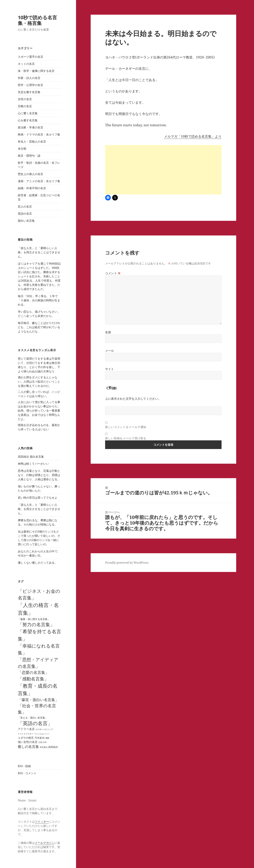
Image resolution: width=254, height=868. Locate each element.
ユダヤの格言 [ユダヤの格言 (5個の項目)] (26, 738)
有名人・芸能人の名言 (32, 141)
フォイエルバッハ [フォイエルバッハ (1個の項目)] (42, 734)
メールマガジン (45, 843)
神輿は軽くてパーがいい (33, 464)
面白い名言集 (26, 221)
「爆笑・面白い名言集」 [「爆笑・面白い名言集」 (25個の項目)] (38, 700)
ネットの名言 (26, 64)
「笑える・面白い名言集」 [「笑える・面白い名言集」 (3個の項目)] (33, 718)
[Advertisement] (163, 170)
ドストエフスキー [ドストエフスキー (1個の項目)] (26, 734)
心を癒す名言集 (28, 120)
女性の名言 (25, 99)
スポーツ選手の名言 (31, 57)
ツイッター (42, 822)
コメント (113, 273)
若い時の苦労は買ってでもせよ (38, 498)
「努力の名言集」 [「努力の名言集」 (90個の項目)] (36, 624)
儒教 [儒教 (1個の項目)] (47, 738)
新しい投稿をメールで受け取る (126, 438)
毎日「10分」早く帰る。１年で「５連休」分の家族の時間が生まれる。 (39, 300)
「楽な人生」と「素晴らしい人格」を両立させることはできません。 (39, 252)
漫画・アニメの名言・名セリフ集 (39, 181)
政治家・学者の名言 (31, 127)
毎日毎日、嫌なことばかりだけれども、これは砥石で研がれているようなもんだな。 (39, 327)
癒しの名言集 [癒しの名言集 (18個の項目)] (28, 747)
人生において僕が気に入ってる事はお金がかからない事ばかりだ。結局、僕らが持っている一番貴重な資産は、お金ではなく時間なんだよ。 (39, 411)
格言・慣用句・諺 (29, 156)
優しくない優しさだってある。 (38, 563)
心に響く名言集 (28, 113)
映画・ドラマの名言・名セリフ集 (39, 134)
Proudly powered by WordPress (127, 563)
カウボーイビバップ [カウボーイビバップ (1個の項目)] (44, 729)
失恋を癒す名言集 (29, 92)
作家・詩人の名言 (29, 78)
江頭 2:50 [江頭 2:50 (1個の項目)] (42, 742)
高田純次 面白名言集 (31, 457)
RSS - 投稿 (24, 766)
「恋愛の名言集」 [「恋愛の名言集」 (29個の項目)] (33, 672)
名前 (108, 332)
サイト (110, 369)
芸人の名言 (25, 206)
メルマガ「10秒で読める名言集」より (193, 136)
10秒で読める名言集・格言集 (37, 20)
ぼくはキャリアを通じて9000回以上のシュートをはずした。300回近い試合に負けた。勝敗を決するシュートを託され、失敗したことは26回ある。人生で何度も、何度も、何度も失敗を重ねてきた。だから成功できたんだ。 (39, 276)
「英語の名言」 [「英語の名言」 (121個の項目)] (35, 723)
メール (110, 351)
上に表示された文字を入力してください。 (133, 399)
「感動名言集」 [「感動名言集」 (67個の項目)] (33, 679)
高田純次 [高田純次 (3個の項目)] (53, 747)
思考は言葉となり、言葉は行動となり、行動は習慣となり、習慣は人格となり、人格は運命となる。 (39, 475)
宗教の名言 (25, 106)
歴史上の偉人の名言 (31, 174)
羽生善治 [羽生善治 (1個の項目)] (44, 747)
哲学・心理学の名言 (31, 85)
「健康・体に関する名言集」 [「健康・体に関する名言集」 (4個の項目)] (34, 619)
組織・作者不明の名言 (32, 188)
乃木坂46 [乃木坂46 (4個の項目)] (40, 738)
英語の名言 (25, 214)
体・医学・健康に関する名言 (36, 71)
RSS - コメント (27, 773)
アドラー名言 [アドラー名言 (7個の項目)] (26, 729)
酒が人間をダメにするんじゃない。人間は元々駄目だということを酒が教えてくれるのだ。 (39, 382)
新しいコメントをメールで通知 (126, 427)
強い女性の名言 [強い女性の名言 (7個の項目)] (28, 742)
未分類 (22, 149)
